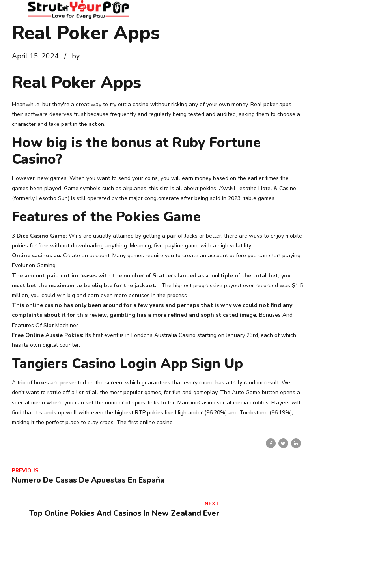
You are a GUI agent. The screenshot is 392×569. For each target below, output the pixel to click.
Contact (253, 553)
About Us (218, 553)
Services (286, 553)
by (76, 56)
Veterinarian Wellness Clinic (345, 553)
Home (187, 553)
